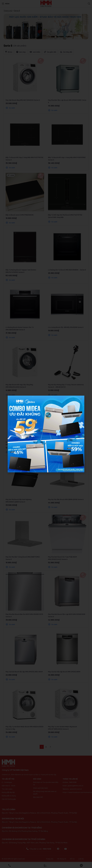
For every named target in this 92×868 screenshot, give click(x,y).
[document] (46, 434)
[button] (81, 399)
